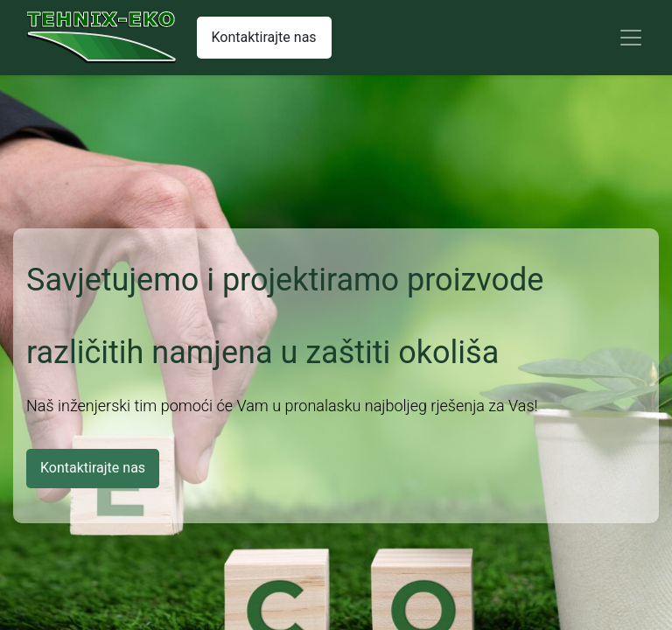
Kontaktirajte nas (93, 468)
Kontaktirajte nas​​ (264, 37)
